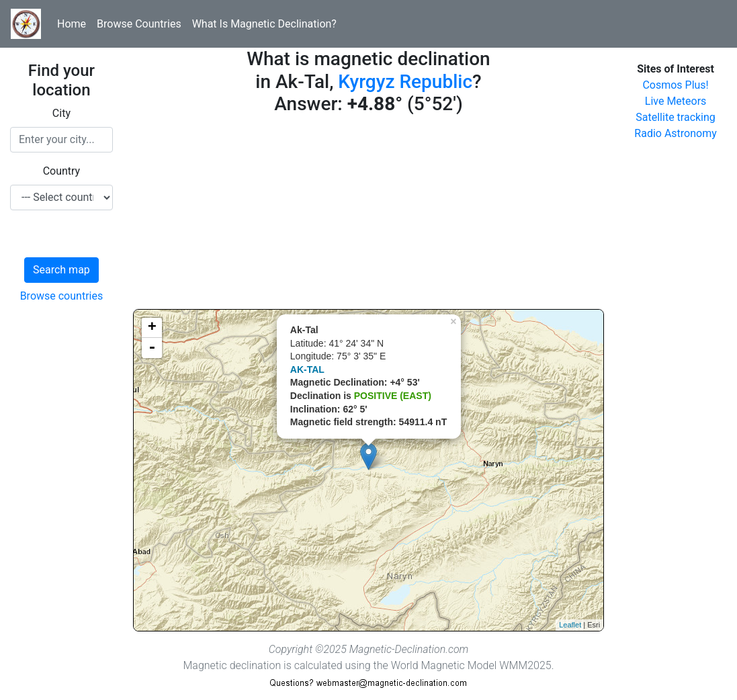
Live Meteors (676, 101)
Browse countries (62, 296)
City (61, 113)
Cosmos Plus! (675, 85)
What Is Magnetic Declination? (264, 24)
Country (62, 171)
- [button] (152, 348)
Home (72, 24)
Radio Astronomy (675, 133)
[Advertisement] (368, 215)
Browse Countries (139, 24)
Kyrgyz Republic (405, 82)
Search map (61, 270)
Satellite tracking (676, 117)
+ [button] (152, 328)
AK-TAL (307, 369)
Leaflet (570, 625)
